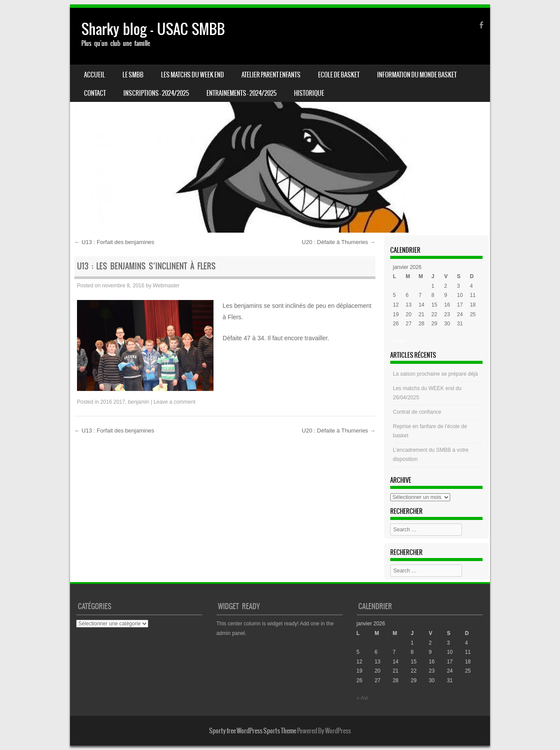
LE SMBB (133, 75)
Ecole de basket (339, 75)
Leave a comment (174, 402)
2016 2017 (113, 402)
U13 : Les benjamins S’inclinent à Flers (146, 266)
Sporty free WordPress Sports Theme (253, 731)
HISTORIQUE (309, 93)
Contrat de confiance (417, 412)
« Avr (399, 341)
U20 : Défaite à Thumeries (339, 242)
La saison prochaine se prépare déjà (435, 374)
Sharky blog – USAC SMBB (153, 29)
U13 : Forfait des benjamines (114, 242)
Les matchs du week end (192, 75)
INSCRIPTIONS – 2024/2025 (156, 93)
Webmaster (166, 286)
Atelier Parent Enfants (271, 75)
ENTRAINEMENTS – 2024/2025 (241, 93)
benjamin (139, 402)
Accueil (94, 75)
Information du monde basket (417, 75)
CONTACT (95, 93)
